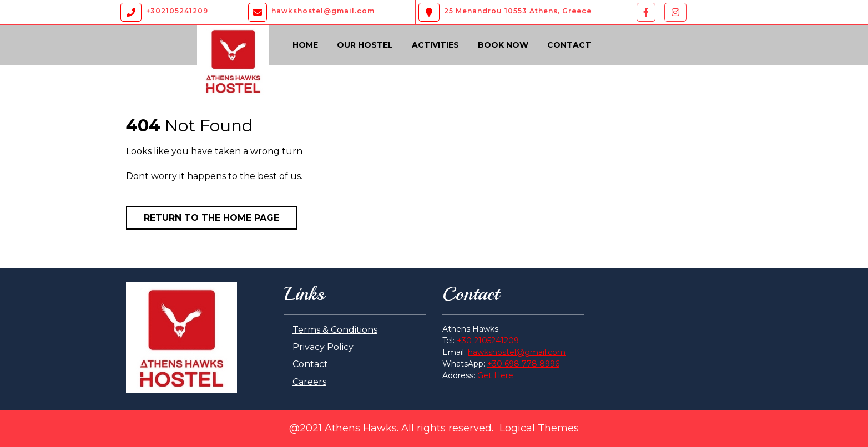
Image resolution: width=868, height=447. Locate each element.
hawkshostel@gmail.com (517, 352)
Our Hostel (365, 45)
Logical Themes (539, 428)
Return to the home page (211, 218)
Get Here (495, 375)
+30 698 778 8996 (523, 364)
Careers (309, 382)
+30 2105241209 (488, 341)
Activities (435, 45)
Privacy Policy (323, 347)
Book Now (503, 45)
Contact (569, 45)
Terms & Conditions (335, 330)
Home (305, 45)
